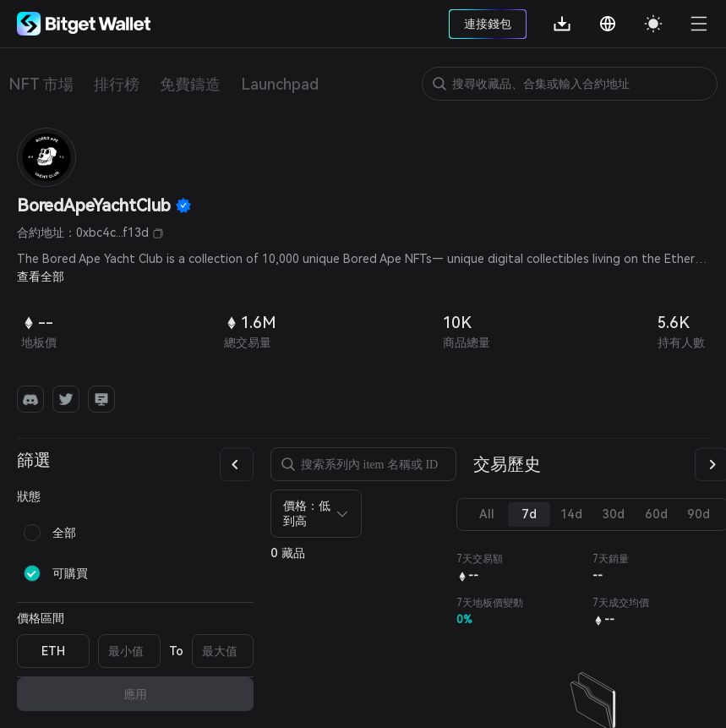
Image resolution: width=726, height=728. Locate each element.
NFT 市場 (41, 84)
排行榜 (117, 84)
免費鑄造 (190, 84)
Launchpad (280, 84)
